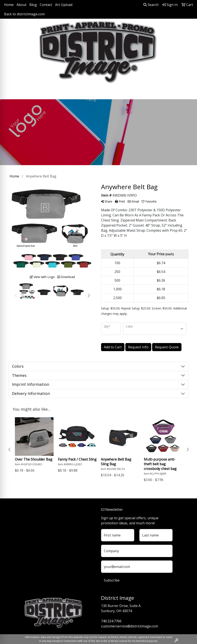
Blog (33, 5)
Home (9, 5)
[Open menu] (188, 93)
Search (151, 5)
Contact (46, 5)
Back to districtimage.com (24, 14)
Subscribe (112, 580)
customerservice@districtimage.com (130, 626)
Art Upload (64, 5)
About (21, 5)
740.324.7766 (111, 621)
